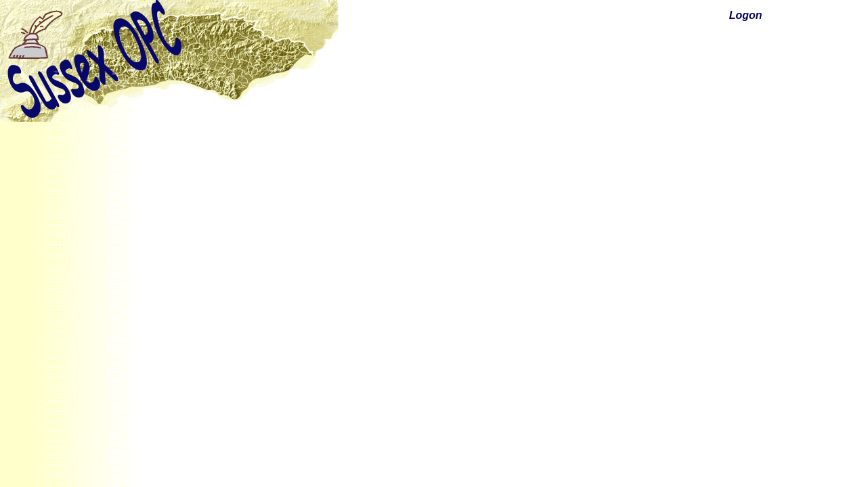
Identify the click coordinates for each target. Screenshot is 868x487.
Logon (746, 15)
